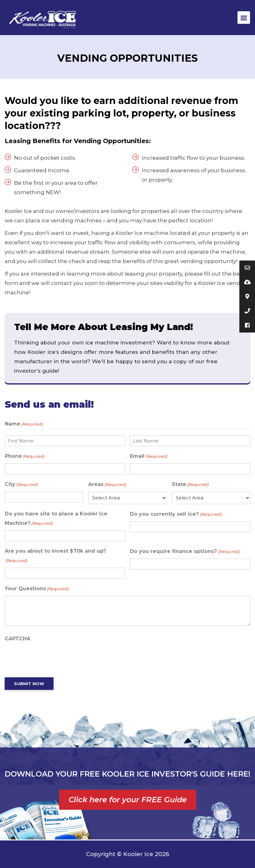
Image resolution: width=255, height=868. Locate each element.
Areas (107, 484)
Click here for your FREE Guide (128, 800)
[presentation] (52, 658)
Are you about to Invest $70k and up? (55, 557)
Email (148, 456)
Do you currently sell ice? (176, 514)
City (21, 484)
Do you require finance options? (185, 551)
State (190, 484)
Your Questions (37, 589)
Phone (25, 456)
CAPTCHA (18, 639)
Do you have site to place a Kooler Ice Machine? (56, 519)
